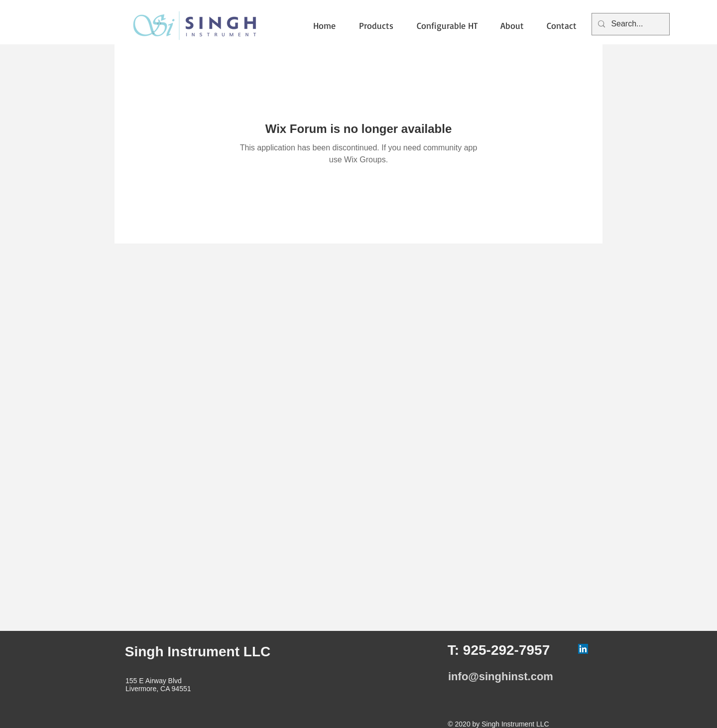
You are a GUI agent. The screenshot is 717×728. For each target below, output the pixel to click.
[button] (380, 26)
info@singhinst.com (501, 676)
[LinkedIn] (583, 649)
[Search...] (630, 24)
